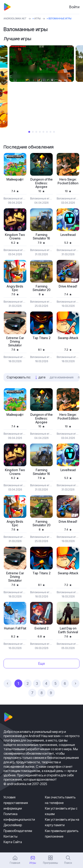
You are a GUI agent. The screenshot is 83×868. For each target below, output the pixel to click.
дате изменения (62, 377)
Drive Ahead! (68, 286)
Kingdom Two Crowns (15, 237)
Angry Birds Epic (15, 288)
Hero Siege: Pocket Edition (68, 181)
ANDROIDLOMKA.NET (15, 18)
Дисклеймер (13, 825)
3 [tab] (36, 132)
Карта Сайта (13, 842)
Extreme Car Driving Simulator (15, 342)
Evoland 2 (41, 628)
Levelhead (68, 235)
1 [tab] (29, 132)
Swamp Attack (68, 338)
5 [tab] (43, 132)
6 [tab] (47, 132)
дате (42, 377)
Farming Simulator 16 (41, 237)
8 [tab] (54, 132)
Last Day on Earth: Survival (68, 630)
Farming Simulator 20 (41, 288)
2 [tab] (33, 132)
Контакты (11, 836)
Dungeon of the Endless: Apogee (41, 183)
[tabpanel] (42, 64)
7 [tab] (50, 132)
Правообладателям (18, 831)
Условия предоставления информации (16, 803)
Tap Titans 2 (41, 338)
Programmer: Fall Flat (15, 628)
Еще (42, 663)
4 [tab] (40, 132)
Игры (38, 18)
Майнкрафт (15, 179)
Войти (74, 7)
